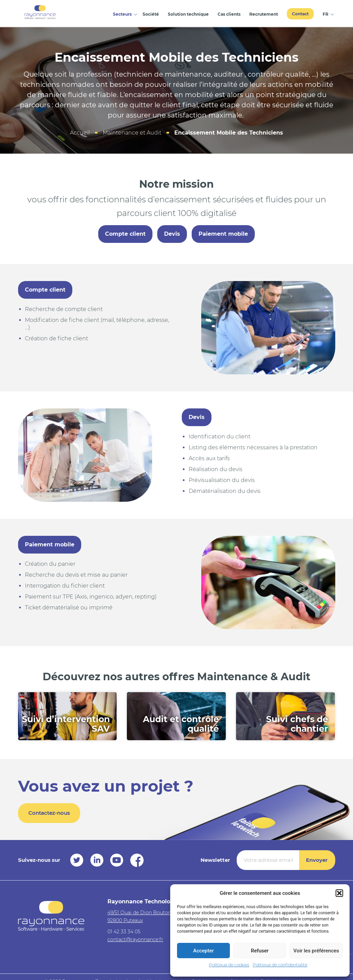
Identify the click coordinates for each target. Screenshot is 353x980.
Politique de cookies (229, 965)
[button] (339, 893)
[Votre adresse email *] (268, 860)
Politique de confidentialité (280, 965)
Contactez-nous (49, 813)
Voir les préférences (316, 951)
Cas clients (229, 14)
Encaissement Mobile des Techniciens (229, 133)
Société (151, 14)
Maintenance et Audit (132, 133)
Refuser (260, 951)
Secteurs (122, 14)
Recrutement (264, 14)
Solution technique (188, 14)
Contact (300, 14)
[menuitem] (327, 13)
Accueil (80, 133)
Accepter (203, 951)
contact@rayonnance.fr (135, 939)
